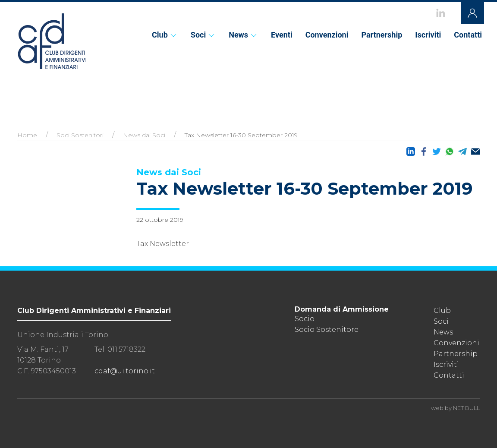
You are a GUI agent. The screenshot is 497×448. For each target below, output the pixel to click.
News (243, 35)
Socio (305, 319)
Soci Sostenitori (80, 135)
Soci (203, 35)
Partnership (382, 35)
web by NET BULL (455, 408)
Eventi (282, 35)
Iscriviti (428, 35)
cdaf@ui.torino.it (125, 371)
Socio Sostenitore (327, 330)
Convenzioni (327, 35)
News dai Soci (144, 135)
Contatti (468, 35)
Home (27, 135)
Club (165, 35)
